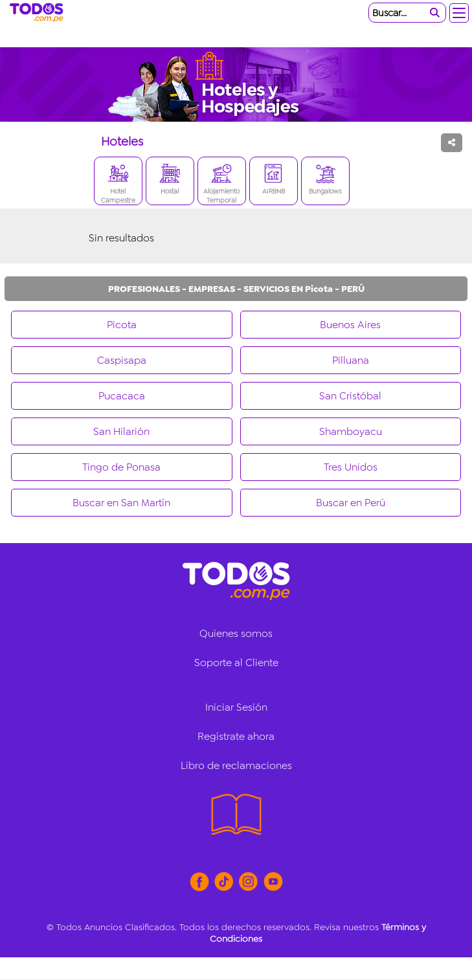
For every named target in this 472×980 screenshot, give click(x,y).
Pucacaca (122, 396)
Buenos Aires (350, 325)
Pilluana (351, 360)
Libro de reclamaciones (236, 765)
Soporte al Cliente (236, 663)
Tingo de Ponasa (121, 467)
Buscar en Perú (351, 503)
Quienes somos (236, 633)
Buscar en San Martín (121, 503)
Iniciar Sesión (236, 707)
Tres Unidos (351, 467)
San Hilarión (121, 431)
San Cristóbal (350, 396)
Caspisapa (122, 360)
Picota (122, 325)
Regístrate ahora (236, 736)
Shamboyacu (351, 431)
